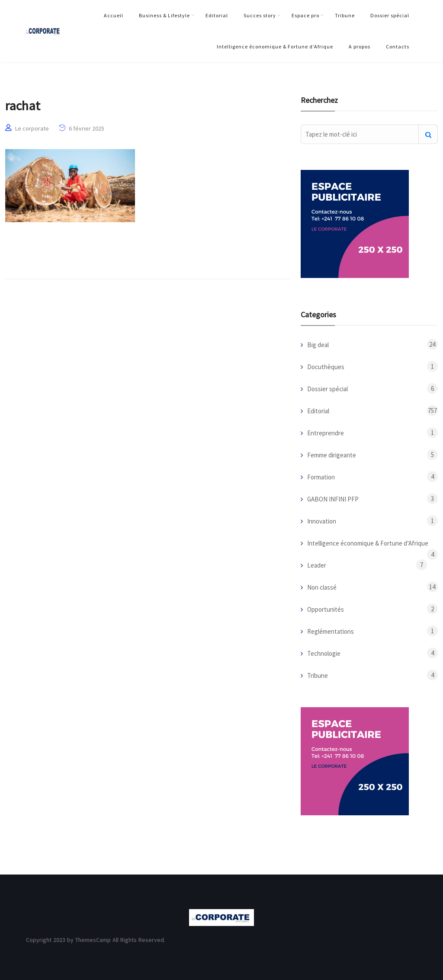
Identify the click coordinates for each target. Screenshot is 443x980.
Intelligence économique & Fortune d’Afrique (275, 46)
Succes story (260, 15)
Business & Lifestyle (164, 15)
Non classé (322, 587)
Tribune (345, 15)
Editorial (217, 15)
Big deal (318, 345)
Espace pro (305, 15)
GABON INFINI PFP (333, 499)
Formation (321, 477)
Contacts (398, 46)
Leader (317, 565)
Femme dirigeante (332, 455)
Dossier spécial (390, 15)
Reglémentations (331, 631)
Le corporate (32, 128)
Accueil (114, 15)
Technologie (324, 653)
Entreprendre (326, 433)
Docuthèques (326, 367)
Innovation (322, 521)
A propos (360, 46)
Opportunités (326, 609)
